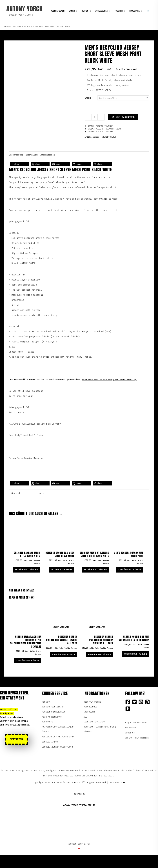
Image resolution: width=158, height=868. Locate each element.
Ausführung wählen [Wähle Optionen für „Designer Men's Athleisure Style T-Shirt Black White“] (98, 577)
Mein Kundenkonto (52, 729)
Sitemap (88, 749)
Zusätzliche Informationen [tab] (42, 156)
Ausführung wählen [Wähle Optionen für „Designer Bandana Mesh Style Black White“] (29, 574)
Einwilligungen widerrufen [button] (58, 764)
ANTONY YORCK (24, 9)
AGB (85, 729)
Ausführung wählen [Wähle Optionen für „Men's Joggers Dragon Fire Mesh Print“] (132, 574)
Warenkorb (47, 734)
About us (130, 745)
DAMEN (72, 11)
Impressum (89, 724)
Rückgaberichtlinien (54, 724)
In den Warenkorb (124, 117)
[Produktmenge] (95, 118)
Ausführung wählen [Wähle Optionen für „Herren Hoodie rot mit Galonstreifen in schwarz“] (133, 665)
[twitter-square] (135, 714)
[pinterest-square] (148, 714)
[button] (19, 166)
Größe (88, 98)
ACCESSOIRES (102, 11)
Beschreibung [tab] (17, 156)
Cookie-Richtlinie (94, 734)
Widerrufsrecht (92, 714)
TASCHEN (119, 11)
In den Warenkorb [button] (59, 573)
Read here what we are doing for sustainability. (112, 381)
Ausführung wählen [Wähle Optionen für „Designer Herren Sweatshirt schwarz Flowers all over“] (97, 665)
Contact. (42, 437)
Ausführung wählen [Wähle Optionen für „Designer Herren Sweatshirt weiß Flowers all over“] (61, 665)
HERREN (85, 11)
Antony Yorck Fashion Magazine (27, 459)
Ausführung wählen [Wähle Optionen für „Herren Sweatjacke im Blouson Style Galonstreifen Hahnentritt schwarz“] (25, 672)
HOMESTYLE (134, 11)
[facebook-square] (128, 714)
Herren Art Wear (10, 26)
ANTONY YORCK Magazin (138, 750)
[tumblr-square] (128, 721)
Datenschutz (91, 719)
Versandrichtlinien (53, 719)
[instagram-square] (142, 714)
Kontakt (46, 714)
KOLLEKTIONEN (58, 11)
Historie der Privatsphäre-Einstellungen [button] (50, 754)
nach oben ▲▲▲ (117, 795)
